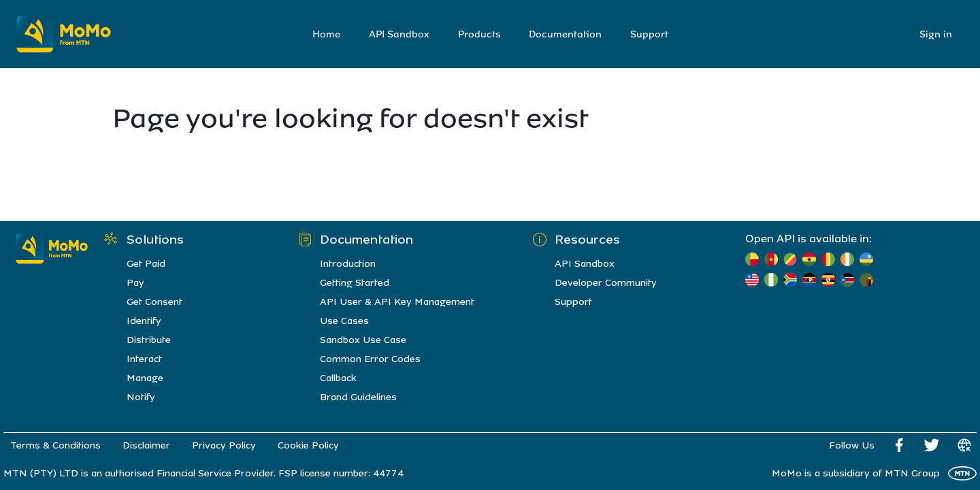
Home (326, 34)
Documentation (565, 34)
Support (649, 34)
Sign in (936, 34)
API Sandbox (399, 34)
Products (479, 34)
